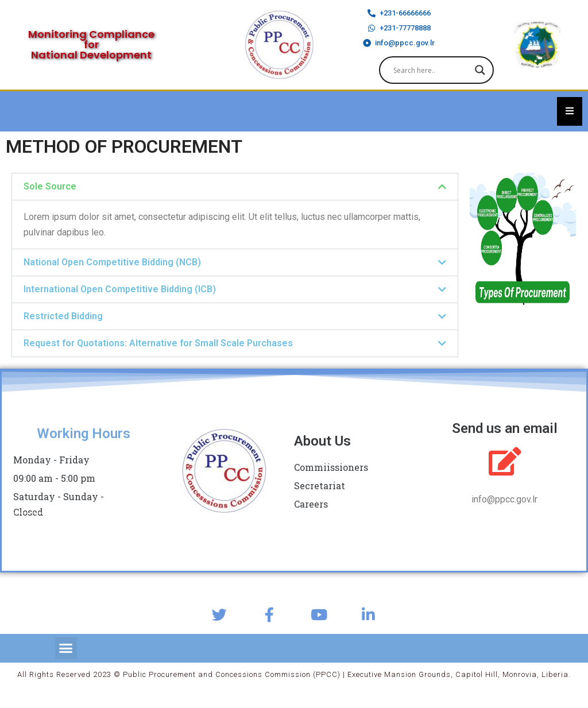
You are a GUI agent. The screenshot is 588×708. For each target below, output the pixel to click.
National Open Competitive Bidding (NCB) (112, 262)
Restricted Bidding (63, 316)
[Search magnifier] (480, 70)
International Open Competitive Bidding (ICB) (120, 289)
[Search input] (431, 70)
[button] (235, 187)
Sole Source (50, 186)
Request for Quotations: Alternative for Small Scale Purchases (158, 343)
